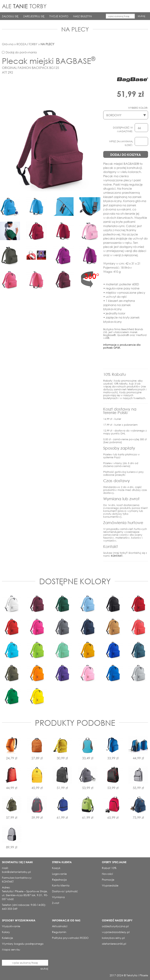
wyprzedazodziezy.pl (116, 932)
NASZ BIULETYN (82, 16)
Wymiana (58, 897)
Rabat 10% (109, 868)
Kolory (6, 932)
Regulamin (59, 932)
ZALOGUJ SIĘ (10, 16)
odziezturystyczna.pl (115, 926)
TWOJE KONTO (59, 16)
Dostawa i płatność (65, 891)
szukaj (141, 16)
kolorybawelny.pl (113, 938)
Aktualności (60, 926)
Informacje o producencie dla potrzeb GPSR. (122, 346)
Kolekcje (7, 938)
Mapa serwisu (11, 949)
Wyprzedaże (110, 885)
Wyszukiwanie (11, 926)
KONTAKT (117, 556)
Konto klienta (61, 885)
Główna (8, 44)
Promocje (108, 880)
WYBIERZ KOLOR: (138, 108)
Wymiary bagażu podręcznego (23, 944)
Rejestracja (59, 880)
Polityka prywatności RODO (70, 938)
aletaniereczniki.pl (114, 944)
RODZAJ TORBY (27, 44)
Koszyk (56, 868)
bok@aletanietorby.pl (16, 872)
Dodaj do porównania (21, 52)
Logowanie (59, 874)
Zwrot (56, 903)
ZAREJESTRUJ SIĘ (34, 16)
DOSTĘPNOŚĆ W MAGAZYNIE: (123, 129)
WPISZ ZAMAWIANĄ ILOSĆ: (121, 143)
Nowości (107, 874)
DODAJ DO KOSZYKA (126, 155)
